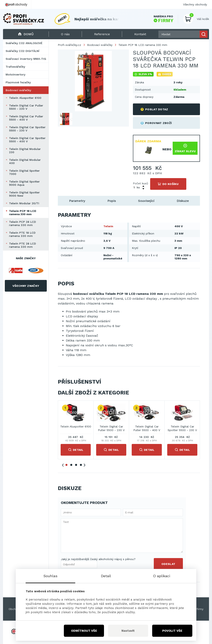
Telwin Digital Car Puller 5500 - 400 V (26, 118)
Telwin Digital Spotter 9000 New (24, 194)
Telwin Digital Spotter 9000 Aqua (24, 183)
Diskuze (183, 201)
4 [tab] (81, 465)
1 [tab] (66, 465)
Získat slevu (185, 148)
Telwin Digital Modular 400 (25, 161)
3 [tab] (76, 465)
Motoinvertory (15, 74)
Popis (112, 201)
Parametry (77, 201)
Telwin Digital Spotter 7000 (24, 172)
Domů (26, 34)
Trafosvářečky (15, 67)
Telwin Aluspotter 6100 (25, 98)
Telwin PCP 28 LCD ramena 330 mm (22, 223)
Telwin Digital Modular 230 (25, 151)
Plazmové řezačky (18, 82)
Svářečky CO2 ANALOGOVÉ (24, 43)
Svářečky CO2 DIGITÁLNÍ (22, 51)
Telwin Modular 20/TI (24, 203)
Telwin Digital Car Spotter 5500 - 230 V (27, 129)
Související (146, 201)
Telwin (108, 226)
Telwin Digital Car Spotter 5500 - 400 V (27, 140)
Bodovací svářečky (18, 90)
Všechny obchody (195, 4)
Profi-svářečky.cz (69, 45)
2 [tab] (71, 465)
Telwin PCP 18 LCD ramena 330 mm (23, 213)
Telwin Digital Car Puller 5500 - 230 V (26, 107)
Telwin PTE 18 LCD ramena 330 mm (22, 234)
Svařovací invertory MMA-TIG (26, 59)
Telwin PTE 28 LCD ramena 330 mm (22, 245)
